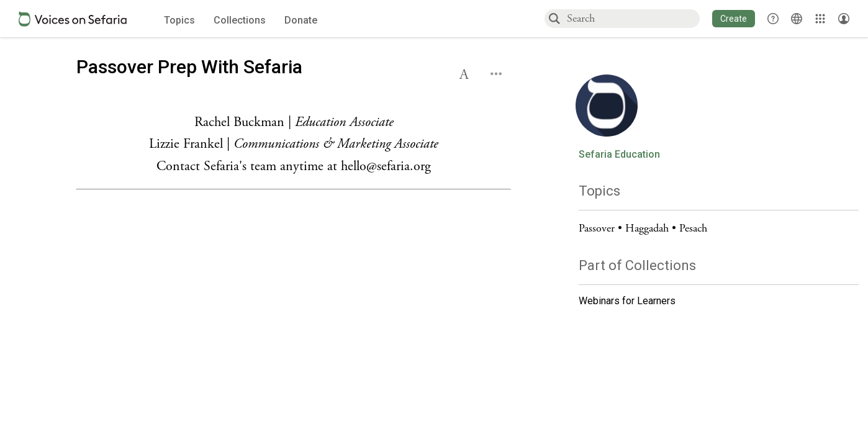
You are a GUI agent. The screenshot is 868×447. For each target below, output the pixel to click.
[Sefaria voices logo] (73, 19)
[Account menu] (844, 19)
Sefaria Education (619, 155)
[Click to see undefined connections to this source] (294, 145)
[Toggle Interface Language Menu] (797, 19)
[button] (734, 19)
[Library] (820, 19)
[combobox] (633, 18)
